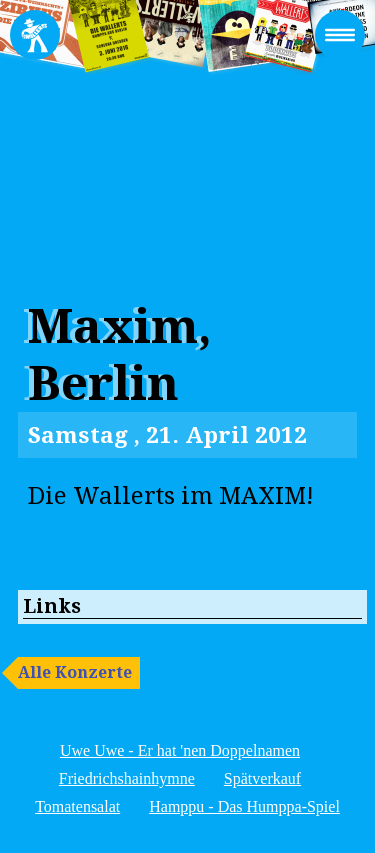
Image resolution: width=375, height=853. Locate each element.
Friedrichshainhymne (127, 778)
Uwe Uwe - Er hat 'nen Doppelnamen (180, 750)
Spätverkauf (262, 778)
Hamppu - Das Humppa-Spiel (244, 806)
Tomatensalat (77, 806)
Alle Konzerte (75, 672)
